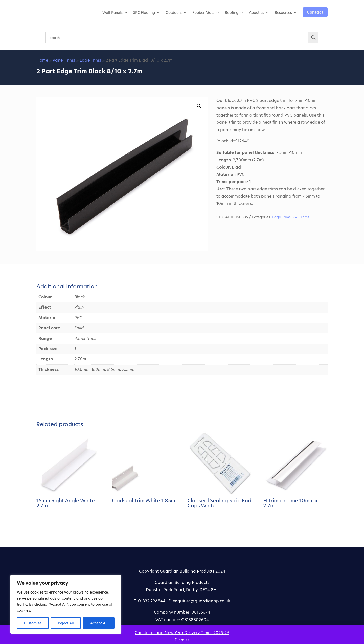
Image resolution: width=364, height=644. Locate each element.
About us (257, 13)
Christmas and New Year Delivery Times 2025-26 (182, 633)
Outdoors (174, 13)
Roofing (232, 13)
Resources (283, 13)
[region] (66, 604)
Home (42, 60)
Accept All (99, 623)
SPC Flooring (144, 13)
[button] (199, 106)
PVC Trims (301, 217)
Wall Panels (112, 13)
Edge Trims (90, 60)
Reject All (66, 623)
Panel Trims (64, 60)
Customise (33, 623)
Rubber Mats (203, 13)
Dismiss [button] (182, 640)
